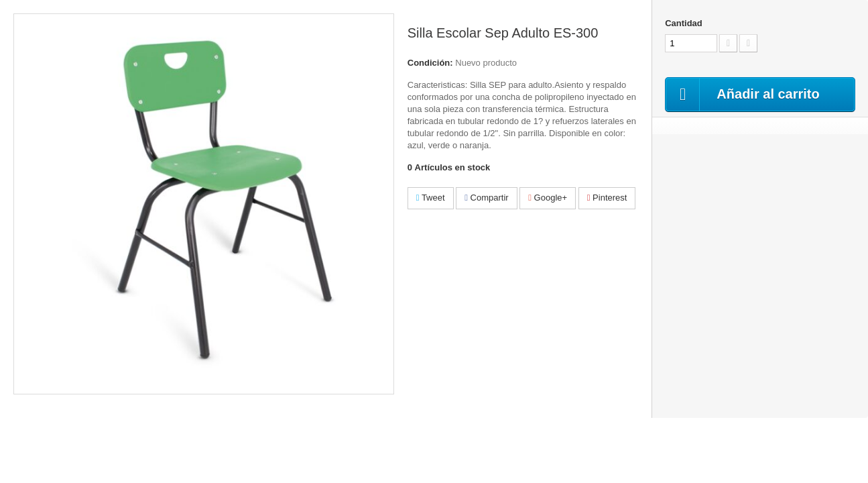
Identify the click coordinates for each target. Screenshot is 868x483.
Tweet (431, 198)
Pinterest (607, 198)
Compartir (486, 198)
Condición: (430, 63)
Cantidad (684, 23)
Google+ (548, 198)
